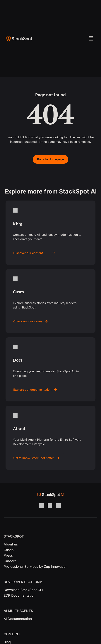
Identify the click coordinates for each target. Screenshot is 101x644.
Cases (9, 550)
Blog (7, 642)
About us (11, 544)
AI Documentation (18, 619)
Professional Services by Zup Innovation (36, 567)
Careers (10, 561)
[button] (83, 39)
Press (8, 555)
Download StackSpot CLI (23, 590)
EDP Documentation (20, 595)
